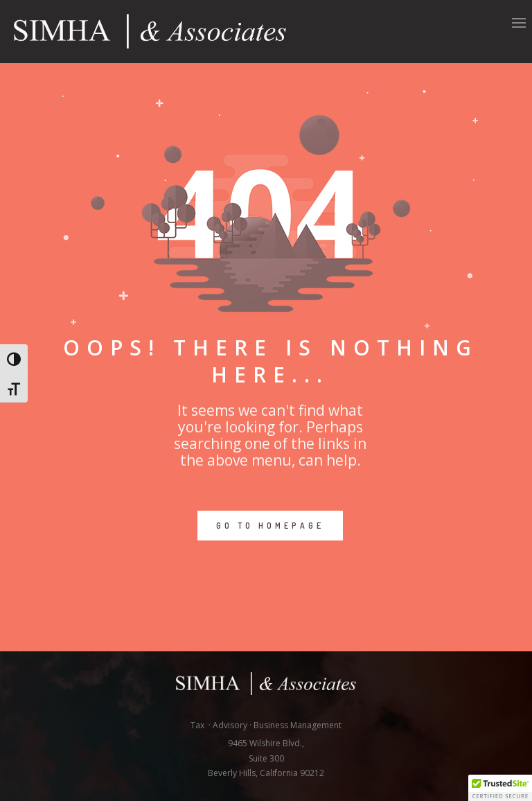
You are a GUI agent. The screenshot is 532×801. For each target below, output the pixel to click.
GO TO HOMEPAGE (270, 526)
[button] (500, 788)
